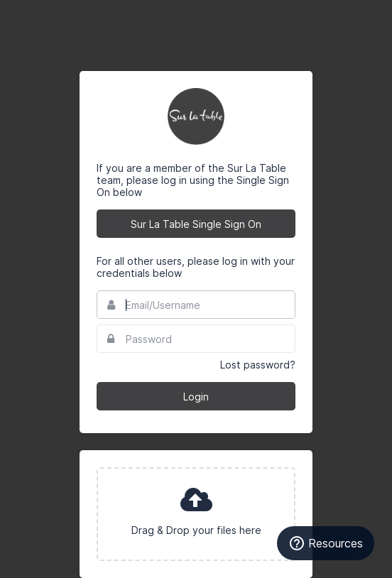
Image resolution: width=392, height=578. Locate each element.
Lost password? (258, 365)
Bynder (53, 18)
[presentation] (196, 514)
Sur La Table (196, 116)
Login (196, 397)
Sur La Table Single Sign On (196, 224)
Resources (326, 543)
